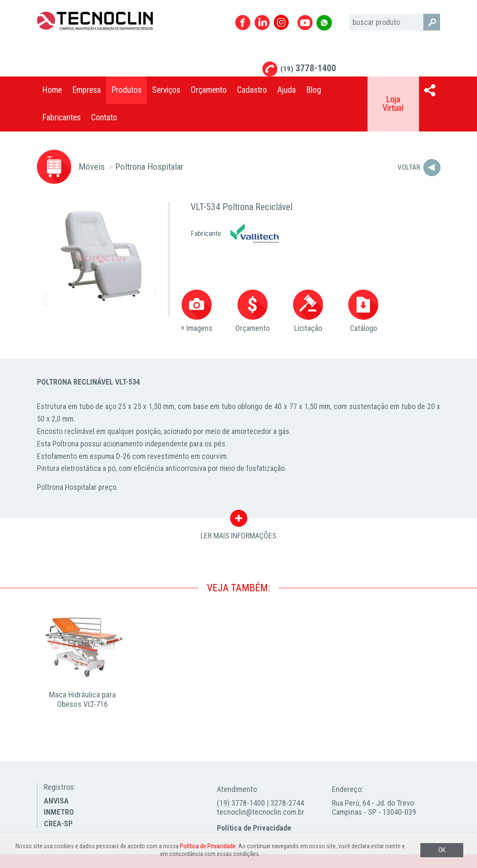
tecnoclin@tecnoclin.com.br (261, 812)
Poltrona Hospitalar (149, 167)
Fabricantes (61, 118)
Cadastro (252, 90)
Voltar (409, 167)
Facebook (243, 23)
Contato (104, 118)
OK (442, 850)
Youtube (305, 23)
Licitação (308, 311)
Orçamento (209, 90)
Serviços (166, 90)
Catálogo (363, 311)
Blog (314, 90)
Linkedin (262, 23)
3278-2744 (287, 803)
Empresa (87, 90)
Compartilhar (430, 90)
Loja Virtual (393, 104)
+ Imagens (197, 311)
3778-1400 (308, 68)
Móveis (92, 167)
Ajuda (287, 90)
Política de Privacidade (254, 828)
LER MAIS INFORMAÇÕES (238, 520)
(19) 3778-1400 (241, 803)
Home (52, 90)
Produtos (126, 90)
